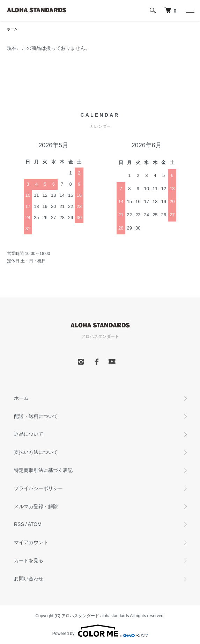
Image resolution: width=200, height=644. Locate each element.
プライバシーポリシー (38, 488)
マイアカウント (31, 542)
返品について (29, 434)
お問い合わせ (29, 579)
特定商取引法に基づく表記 (43, 470)
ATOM (35, 524)
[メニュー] (190, 10)
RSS (19, 524)
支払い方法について (36, 452)
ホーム (12, 29)
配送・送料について (36, 416)
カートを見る (29, 560)
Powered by (100, 631)
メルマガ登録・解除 (36, 506)
